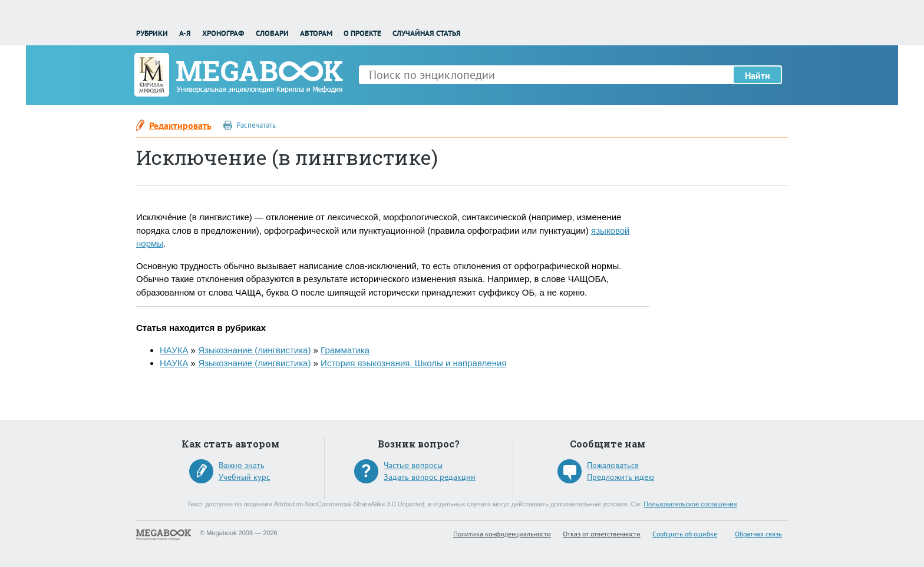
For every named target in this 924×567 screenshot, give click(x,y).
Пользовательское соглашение (690, 504)
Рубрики (152, 33)
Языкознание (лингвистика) (254, 350)
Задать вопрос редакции (430, 477)
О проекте (362, 33)
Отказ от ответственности (602, 534)
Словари (272, 33)
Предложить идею (621, 477)
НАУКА (174, 350)
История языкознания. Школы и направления (413, 363)
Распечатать (256, 125)
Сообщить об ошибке (685, 534)
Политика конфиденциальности (502, 534)
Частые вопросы (413, 465)
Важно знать (242, 465)
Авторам (316, 33)
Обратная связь (758, 534)
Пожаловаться (613, 465)
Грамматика (345, 350)
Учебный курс (244, 477)
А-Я (185, 33)
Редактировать (180, 125)
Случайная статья (427, 33)
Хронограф (223, 33)
